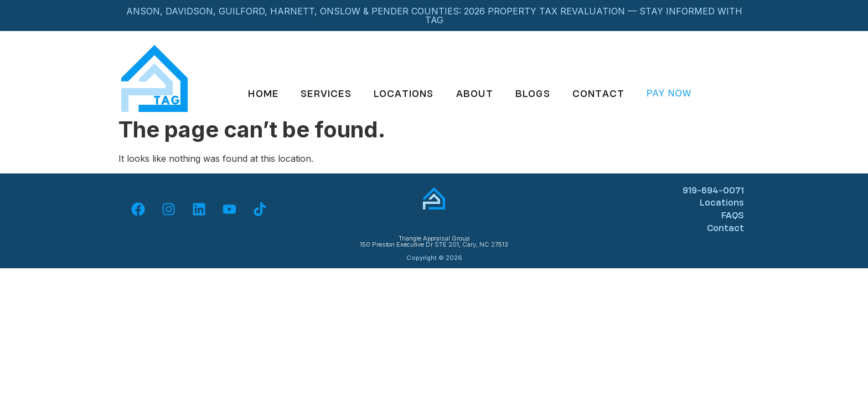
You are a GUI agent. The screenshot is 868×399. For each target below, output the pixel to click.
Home (263, 93)
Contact (598, 93)
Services (326, 93)
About (475, 93)
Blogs (533, 93)
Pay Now (669, 93)
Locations (404, 93)
